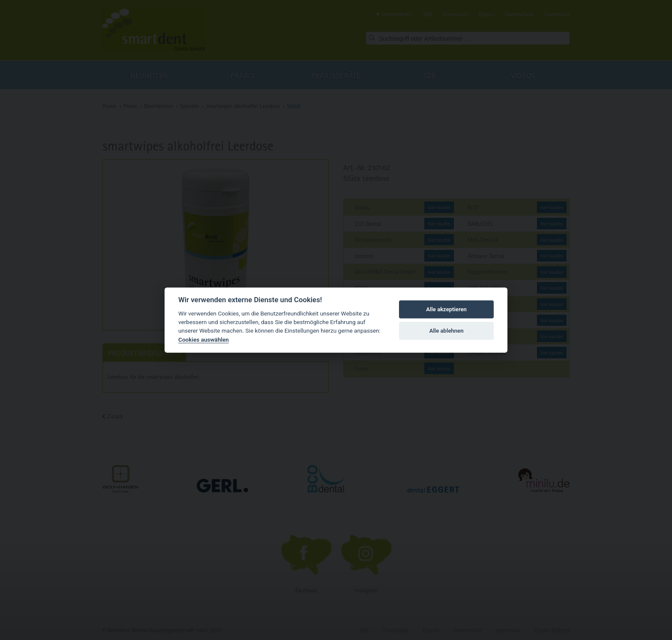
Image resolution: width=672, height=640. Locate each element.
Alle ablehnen (447, 331)
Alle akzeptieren (446, 309)
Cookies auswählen (204, 340)
